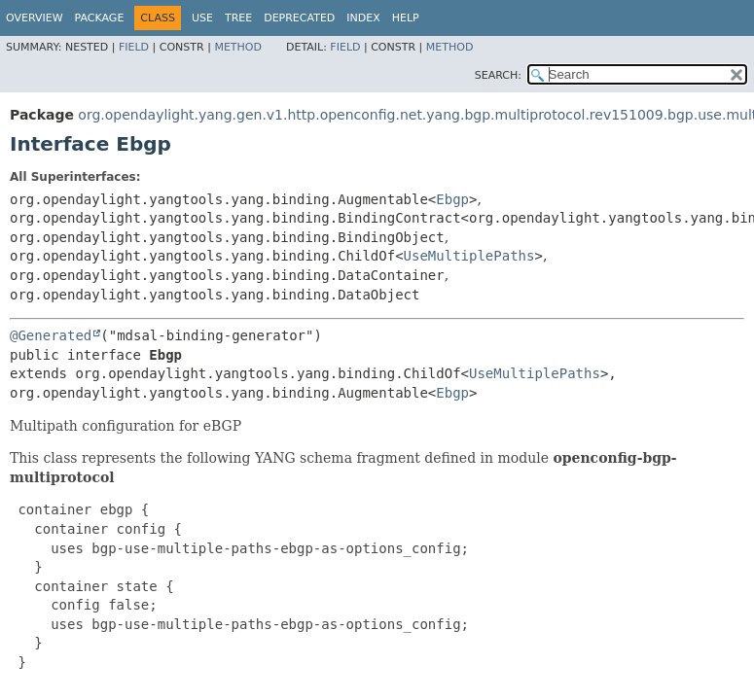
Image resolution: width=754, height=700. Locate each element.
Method (238, 47)
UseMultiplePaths (469, 256)
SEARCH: (498, 75)
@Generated (51, 335)
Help (406, 18)
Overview (35, 18)
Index (363, 18)
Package (100, 18)
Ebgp (452, 199)
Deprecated (299, 18)
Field (134, 47)
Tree (238, 18)
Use (202, 18)
